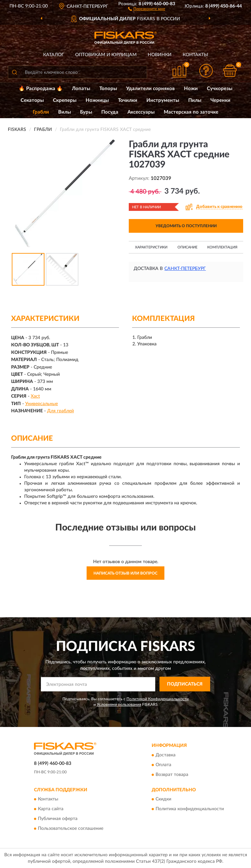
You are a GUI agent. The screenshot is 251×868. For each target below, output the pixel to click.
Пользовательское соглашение (71, 829)
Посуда (110, 112)
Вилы (65, 112)
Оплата (163, 765)
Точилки (128, 100)
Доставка (166, 755)
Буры (86, 112)
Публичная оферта (58, 819)
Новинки (160, 55)
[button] (147, 8)
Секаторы (32, 100)
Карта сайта (51, 809)
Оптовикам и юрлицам (106, 55)
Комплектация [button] (222, 247)
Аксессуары (141, 112)
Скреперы (65, 100)
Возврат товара (172, 775)
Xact (35, 396)
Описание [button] (187, 247)
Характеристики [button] (151, 247)
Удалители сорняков (151, 89)
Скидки (163, 799)
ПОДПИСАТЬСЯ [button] (185, 684)
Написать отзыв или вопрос (125, 573)
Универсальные (42, 404)
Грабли (41, 112)
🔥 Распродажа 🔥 (41, 89)
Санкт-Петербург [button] (185, 269)
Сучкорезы (220, 89)
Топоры (108, 89)
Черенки (220, 100)
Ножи (191, 89)
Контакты (195, 55)
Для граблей (60, 411)
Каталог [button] (54, 55)
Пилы (195, 100)
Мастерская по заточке (191, 112)
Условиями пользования (119, 704)
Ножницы (97, 100)
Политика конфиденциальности (190, 809)
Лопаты (81, 89)
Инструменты (163, 100)
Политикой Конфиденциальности (158, 699)
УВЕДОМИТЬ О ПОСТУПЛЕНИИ (186, 226)
